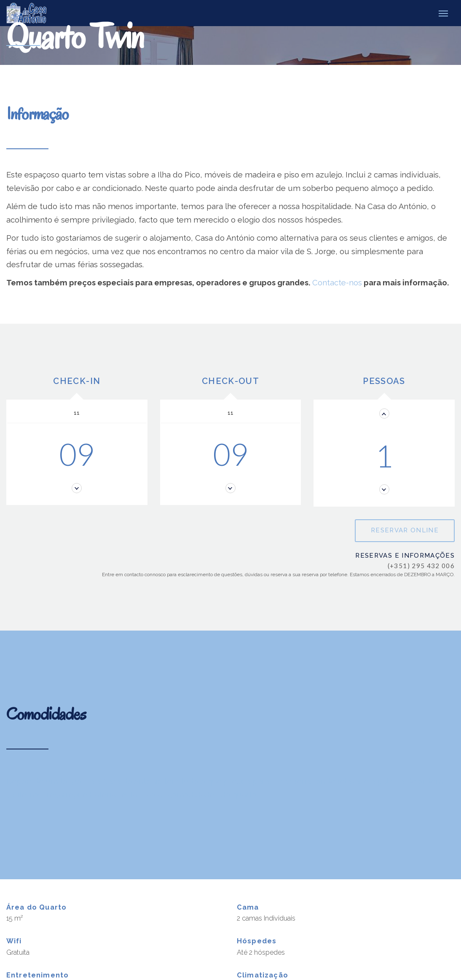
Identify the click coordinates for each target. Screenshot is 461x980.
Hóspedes (257, 941)
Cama (248, 906)
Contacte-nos (337, 282)
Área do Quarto (36, 906)
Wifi (14, 941)
